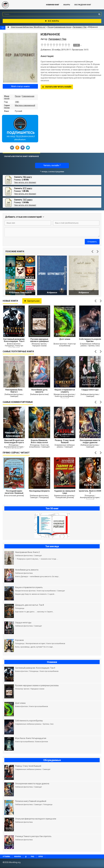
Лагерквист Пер (80, 27)
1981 (17, 102)
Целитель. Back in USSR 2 (90, 492)
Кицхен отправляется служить (65, 391)
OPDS (41, 856)
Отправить (92, 242)
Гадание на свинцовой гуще (65, 492)
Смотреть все (32, 301)
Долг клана (65, 339)
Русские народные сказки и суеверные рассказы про (39, 340)
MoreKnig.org (20, 5)
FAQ (32, 856)
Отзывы (6, 856)
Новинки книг (53, 5)
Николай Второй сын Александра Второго (14, 441)
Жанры (67, 5)
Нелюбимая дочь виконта (39, 391)
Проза (18, 96)
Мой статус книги (20, 86)
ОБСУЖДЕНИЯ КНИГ (83, 5)
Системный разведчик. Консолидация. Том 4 (14, 340)
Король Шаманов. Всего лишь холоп (39, 441)
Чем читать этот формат (25, 182)
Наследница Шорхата (39, 491)
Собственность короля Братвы (90, 340)
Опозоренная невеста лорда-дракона (90, 441)
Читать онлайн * (52, 165)
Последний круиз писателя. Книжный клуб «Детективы (14, 492)
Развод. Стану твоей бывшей (65, 441)
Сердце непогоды (90, 390)
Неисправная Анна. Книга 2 (14, 391)
